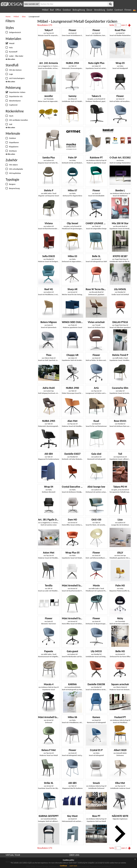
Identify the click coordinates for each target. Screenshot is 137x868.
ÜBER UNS (74, 855)
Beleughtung (79, 10)
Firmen (128, 10)
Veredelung (99, 10)
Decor (89, 10)
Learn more (73, 866)
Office (58, 10)
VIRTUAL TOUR (13, 855)
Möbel (45, 10)
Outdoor (67, 10)
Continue (63, 866)
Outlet (110, 10)
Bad (52, 10)
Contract (119, 10)
